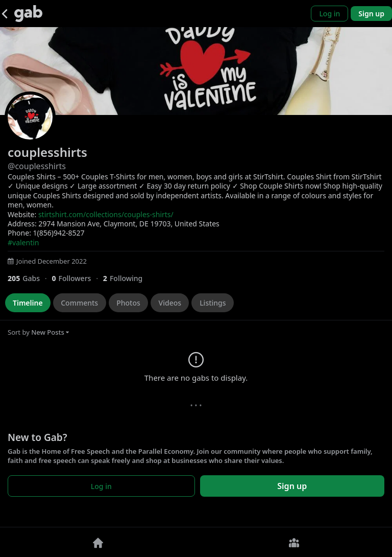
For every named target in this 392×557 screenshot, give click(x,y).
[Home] (98, 542)
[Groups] (294, 542)
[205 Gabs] (30, 278)
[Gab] (28, 14)
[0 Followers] (77, 278)
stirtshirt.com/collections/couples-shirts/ (106, 214)
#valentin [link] (23, 242)
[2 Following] (127, 278)
